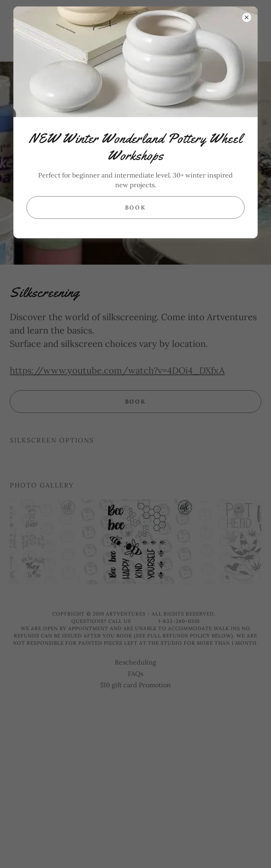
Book (136, 207)
